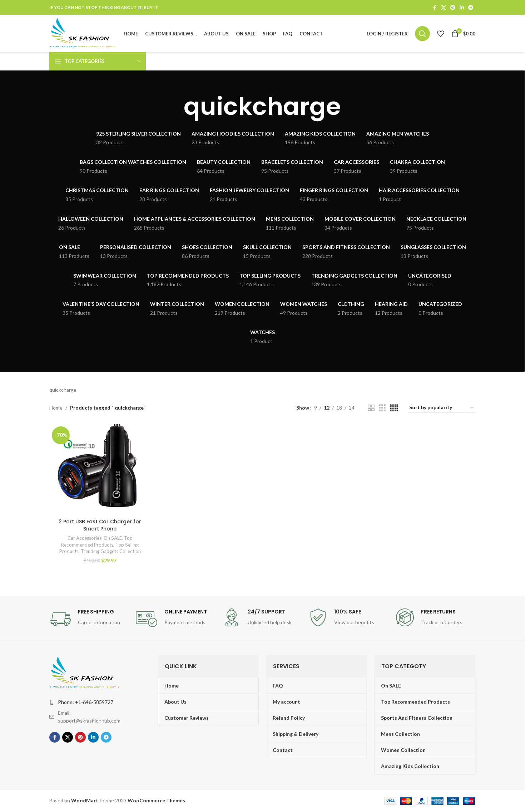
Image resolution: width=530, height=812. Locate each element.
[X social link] (444, 8)
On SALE (113, 538)
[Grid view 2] (371, 408)
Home (56, 408)
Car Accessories (85, 538)
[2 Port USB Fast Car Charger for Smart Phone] (100, 469)
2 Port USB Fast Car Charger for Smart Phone (100, 525)
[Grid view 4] (394, 408)
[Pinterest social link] (453, 8)
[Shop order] (442, 408)
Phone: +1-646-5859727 (86, 702)
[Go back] (175, 107)
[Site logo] (83, 33)
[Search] (422, 34)
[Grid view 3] (382, 408)
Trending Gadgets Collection (111, 551)
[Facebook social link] (435, 8)
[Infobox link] (89, 619)
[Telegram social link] (471, 8)
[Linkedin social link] (462, 8)
